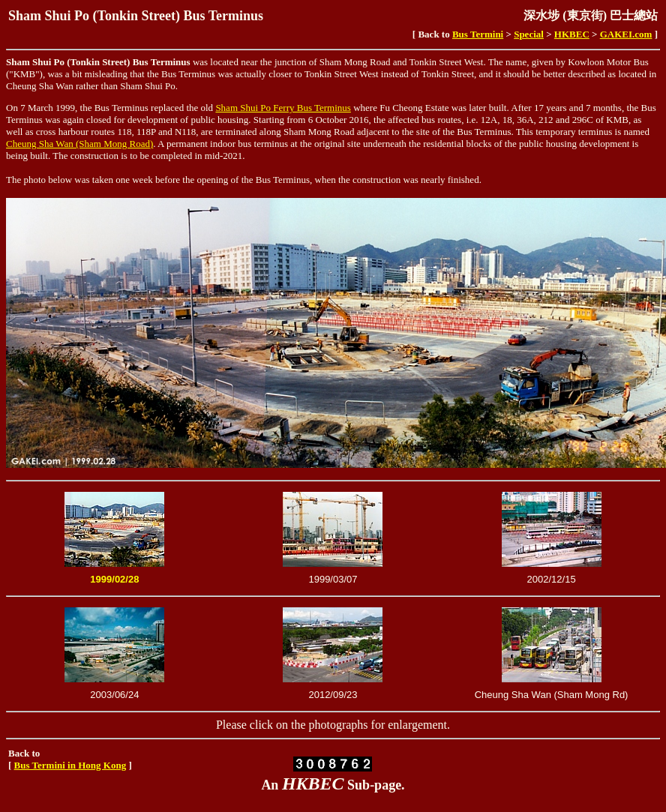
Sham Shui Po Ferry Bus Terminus (283, 108)
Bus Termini (478, 34)
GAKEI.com (626, 34)
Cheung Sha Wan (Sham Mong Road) (79, 144)
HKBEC (572, 34)
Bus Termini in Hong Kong (70, 765)
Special (529, 34)
